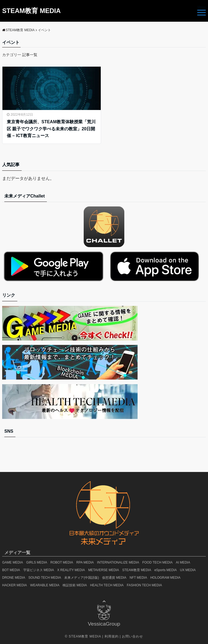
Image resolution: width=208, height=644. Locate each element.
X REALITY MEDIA (71, 570)
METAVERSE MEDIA (104, 570)
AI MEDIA (183, 562)
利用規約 (112, 636)
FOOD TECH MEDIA (157, 562)
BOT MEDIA (11, 570)
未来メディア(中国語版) (82, 578)
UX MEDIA (188, 570)
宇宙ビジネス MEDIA (39, 570)
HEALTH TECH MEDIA (107, 585)
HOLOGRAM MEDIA (165, 578)
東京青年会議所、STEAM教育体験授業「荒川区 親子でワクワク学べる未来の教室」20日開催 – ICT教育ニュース (51, 129)
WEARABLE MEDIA (45, 585)
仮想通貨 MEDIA (114, 578)
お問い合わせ (132, 636)
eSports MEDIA (166, 570)
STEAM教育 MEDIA (31, 11)
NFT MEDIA (138, 578)
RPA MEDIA (85, 562)
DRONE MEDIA (14, 578)
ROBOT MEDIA (62, 562)
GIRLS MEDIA (37, 562)
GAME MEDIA (13, 562)
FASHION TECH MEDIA (144, 585)
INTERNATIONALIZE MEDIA (118, 562)
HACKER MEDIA (14, 585)
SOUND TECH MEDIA (45, 578)
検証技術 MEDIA (75, 585)
